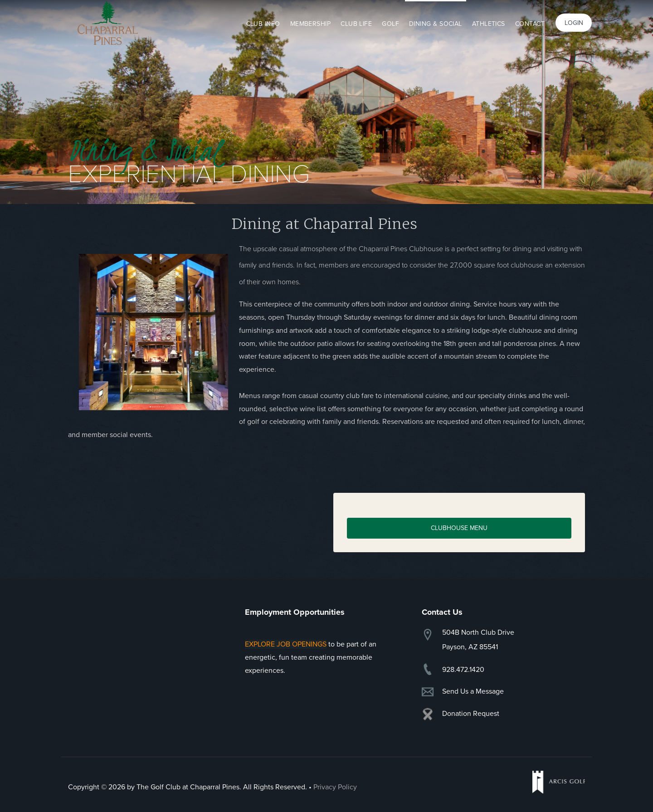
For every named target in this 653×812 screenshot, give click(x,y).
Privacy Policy (335, 787)
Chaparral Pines (108, 23)
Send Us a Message (473, 691)
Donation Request (471, 714)
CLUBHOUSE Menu (459, 528)
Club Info (263, 24)
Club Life (356, 24)
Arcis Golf (559, 782)
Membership (311, 24)
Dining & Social (436, 24)
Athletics (489, 24)
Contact (530, 24)
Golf (390, 24)
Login (574, 23)
